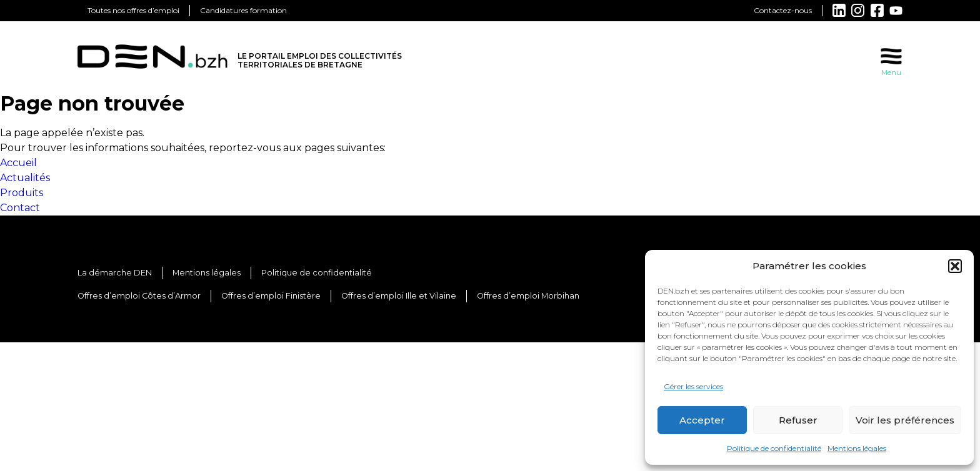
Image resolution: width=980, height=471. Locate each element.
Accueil (18, 163)
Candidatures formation (243, 10)
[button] (955, 266)
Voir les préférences (905, 420)
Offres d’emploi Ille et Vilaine (399, 296)
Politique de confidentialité (774, 448)
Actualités (25, 178)
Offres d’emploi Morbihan (528, 296)
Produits (22, 193)
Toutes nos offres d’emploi (133, 10)
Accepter (702, 420)
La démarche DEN (115, 273)
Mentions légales (857, 448)
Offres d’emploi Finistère (271, 296)
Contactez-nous (783, 10)
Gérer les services (693, 386)
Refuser (798, 420)
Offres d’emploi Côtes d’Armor (139, 296)
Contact (20, 208)
